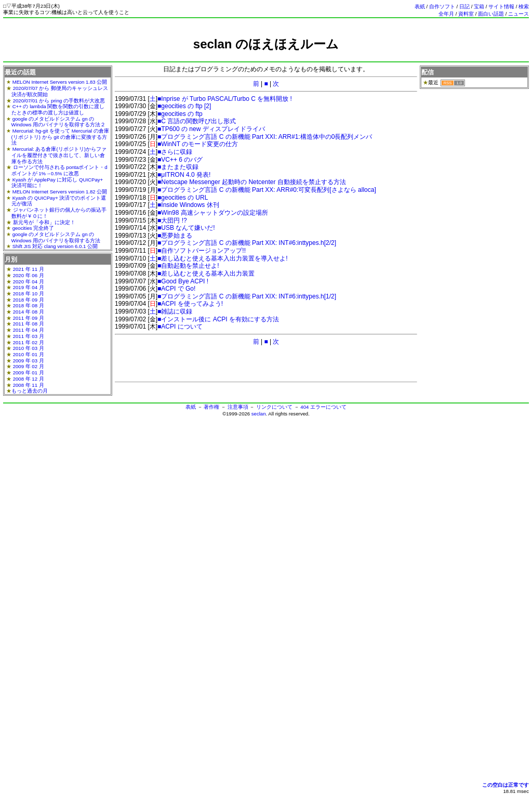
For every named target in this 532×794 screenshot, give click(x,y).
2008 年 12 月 (29, 379)
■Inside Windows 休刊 (188, 205)
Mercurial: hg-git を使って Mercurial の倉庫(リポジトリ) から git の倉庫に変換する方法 (60, 137)
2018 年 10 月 (29, 294)
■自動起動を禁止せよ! (188, 266)
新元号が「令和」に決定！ (44, 222)
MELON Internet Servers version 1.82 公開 (60, 192)
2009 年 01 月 (29, 373)
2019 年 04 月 (29, 287)
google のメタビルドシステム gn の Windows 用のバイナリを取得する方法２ (59, 122)
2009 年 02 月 (29, 366)
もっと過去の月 (30, 391)
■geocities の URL (183, 198)
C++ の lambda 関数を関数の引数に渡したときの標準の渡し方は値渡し (58, 109)
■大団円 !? (172, 220)
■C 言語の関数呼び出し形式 (197, 121)
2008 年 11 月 (29, 385)
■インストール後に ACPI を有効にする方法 (218, 319)
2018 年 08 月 (29, 305)
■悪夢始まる (175, 236)
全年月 (446, 14)
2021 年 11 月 (29, 269)
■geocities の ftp (180, 114)
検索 (524, 6)
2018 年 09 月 (29, 300)
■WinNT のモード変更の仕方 (198, 144)
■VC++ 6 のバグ (180, 160)
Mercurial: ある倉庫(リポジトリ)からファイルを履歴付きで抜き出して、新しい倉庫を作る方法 (59, 155)
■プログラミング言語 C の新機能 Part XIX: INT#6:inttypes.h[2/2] (247, 243)
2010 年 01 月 (29, 354)
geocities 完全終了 (34, 228)
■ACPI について (180, 327)
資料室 (466, 14)
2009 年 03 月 (29, 361)
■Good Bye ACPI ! (183, 281)
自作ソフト (442, 6)
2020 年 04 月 (29, 282)
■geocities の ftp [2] (184, 106)
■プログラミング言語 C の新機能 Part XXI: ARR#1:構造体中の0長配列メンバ (265, 137)
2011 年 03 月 (29, 336)
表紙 (420, 6)
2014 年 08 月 (29, 312)
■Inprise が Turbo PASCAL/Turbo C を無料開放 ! (225, 99)
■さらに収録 (175, 152)
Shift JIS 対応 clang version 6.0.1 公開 (55, 246)
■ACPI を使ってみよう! (190, 304)
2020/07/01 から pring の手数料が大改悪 (59, 101)
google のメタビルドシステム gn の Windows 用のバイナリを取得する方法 (56, 237)
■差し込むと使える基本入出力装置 (206, 274)
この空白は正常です (506, 785)
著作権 (211, 407)
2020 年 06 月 (29, 275)
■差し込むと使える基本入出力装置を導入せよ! (223, 258)
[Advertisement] (266, 56)
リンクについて (274, 407)
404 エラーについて (323, 407)
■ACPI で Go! (176, 289)
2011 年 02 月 (29, 342)
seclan (259, 414)
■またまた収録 (178, 167)
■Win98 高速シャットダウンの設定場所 (213, 213)
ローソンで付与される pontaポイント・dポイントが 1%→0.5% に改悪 (59, 170)
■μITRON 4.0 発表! (184, 175)
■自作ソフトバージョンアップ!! (202, 251)
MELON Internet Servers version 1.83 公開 (60, 82)
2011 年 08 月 (29, 324)
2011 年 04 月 (29, 330)
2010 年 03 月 (29, 348)
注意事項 (238, 407)
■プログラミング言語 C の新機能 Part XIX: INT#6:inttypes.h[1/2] (247, 296)
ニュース (518, 14)
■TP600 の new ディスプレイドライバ (211, 129)
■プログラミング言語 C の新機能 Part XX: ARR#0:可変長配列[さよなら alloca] (267, 190)
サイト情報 (501, 6)
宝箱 (479, 6)
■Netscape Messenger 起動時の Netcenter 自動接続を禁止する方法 (252, 182)
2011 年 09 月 (29, 318)
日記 (464, 6)
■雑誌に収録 (175, 311)
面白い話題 (491, 14)
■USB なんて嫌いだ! (186, 228)
